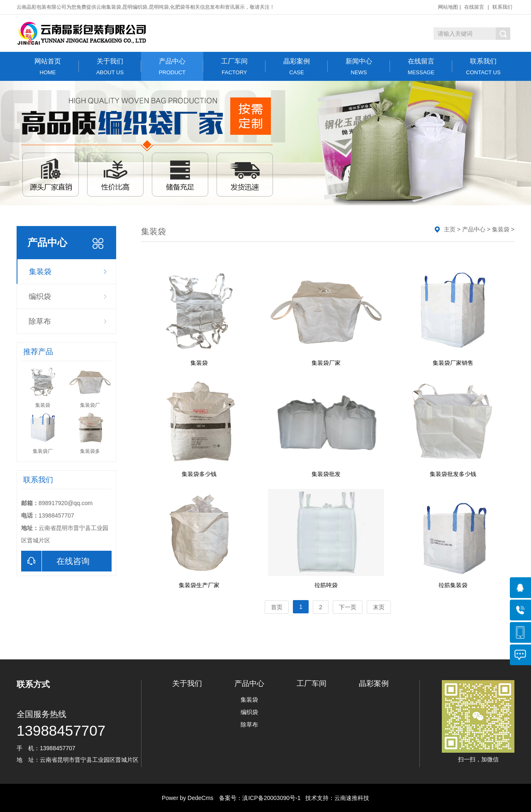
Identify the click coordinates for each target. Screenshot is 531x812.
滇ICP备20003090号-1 (271, 798)
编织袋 (40, 297)
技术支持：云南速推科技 (335, 798)
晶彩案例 (297, 67)
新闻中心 (359, 67)
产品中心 (172, 67)
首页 (277, 607)
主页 (450, 229)
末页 (379, 607)
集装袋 (40, 272)
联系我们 (502, 7)
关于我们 (110, 67)
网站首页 (48, 67)
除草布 (40, 321)
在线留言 (474, 7)
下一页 (348, 607)
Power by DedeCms (188, 798)
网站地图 (448, 7)
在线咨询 (55, 561)
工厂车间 (234, 67)
